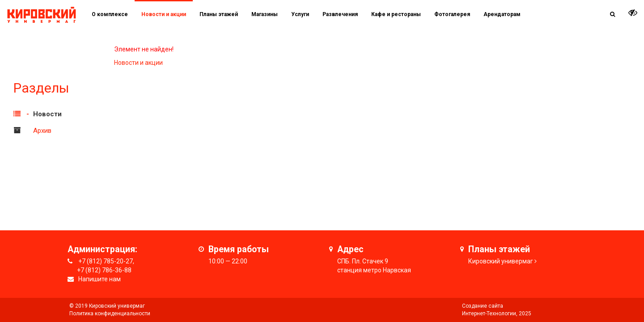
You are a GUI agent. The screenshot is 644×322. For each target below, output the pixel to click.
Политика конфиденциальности (110, 314)
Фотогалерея (452, 14)
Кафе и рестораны (396, 14)
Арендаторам (502, 14)
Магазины (265, 14)
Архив (42, 131)
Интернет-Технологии (489, 314)
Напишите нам (100, 279)
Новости (47, 114)
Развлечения (340, 14)
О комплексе (110, 14)
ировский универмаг (503, 261)
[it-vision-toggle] (633, 13)
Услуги (300, 14)
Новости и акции (164, 14)
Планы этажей (219, 14)
